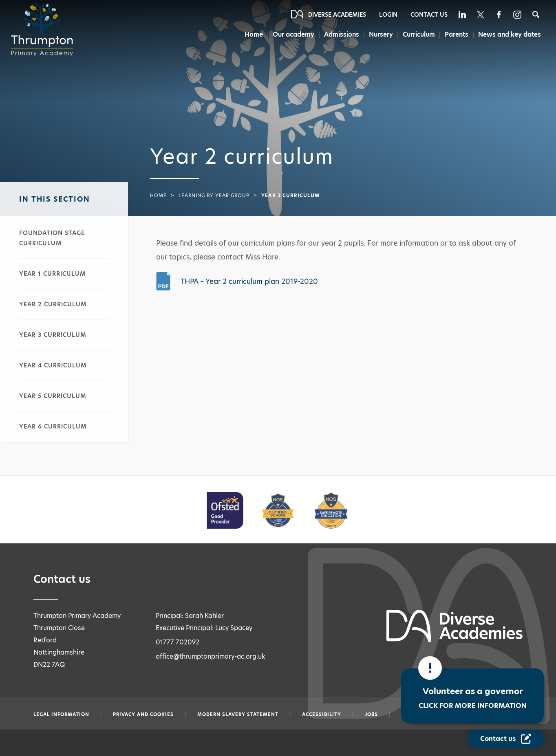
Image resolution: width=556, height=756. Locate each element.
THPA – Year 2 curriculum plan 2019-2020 (249, 281)
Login (388, 15)
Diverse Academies (337, 15)
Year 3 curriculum (53, 335)
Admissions (339, 34)
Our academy (290, 34)
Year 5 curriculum (53, 396)
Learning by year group (214, 196)
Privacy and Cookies (143, 714)
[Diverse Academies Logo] (44, 30)
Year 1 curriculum (53, 274)
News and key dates (510, 34)
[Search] (536, 14)
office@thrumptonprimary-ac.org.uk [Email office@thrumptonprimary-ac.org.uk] (211, 656)
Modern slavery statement (238, 714)
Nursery (379, 34)
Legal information (61, 714)
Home (250, 34)
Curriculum (418, 34)
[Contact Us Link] (506, 739)
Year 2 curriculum (53, 304)
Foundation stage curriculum (52, 238)
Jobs (371, 714)
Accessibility (322, 714)
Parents (456, 34)
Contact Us (429, 15)
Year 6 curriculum (53, 426)
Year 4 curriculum (53, 365)
